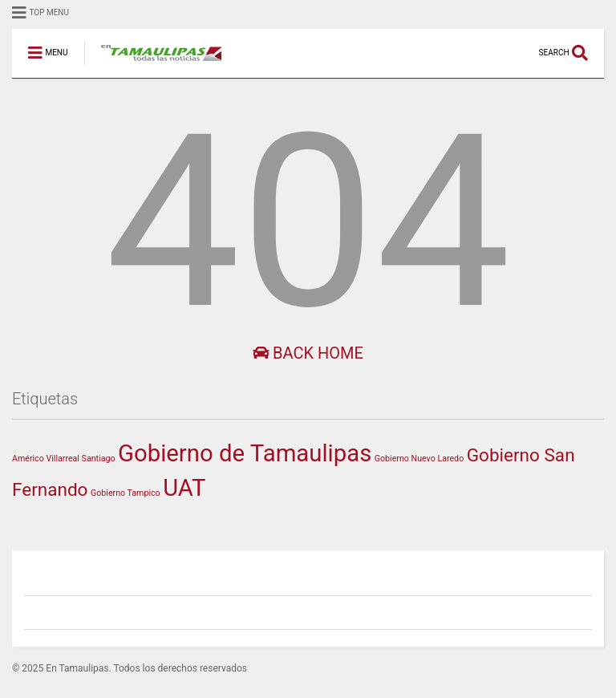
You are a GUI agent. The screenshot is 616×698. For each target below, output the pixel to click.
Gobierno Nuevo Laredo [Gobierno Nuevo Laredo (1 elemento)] (419, 459)
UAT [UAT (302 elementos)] (184, 488)
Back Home (308, 353)
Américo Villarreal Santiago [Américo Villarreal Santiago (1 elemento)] (64, 459)
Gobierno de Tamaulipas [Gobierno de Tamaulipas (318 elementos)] (245, 453)
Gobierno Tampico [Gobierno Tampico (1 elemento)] (126, 493)
